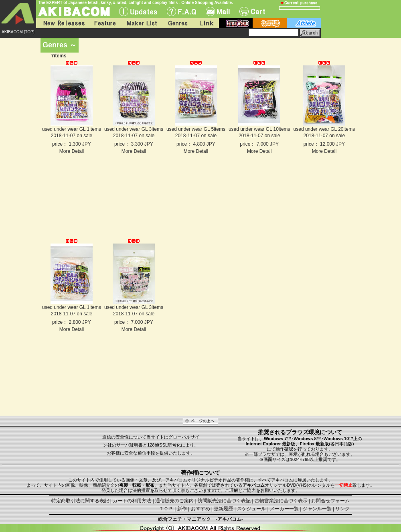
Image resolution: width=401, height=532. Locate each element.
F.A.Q (181, 11)
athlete (304, 23)
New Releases (62, 23)
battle (270, 23)
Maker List (142, 23)
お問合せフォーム (330, 501)
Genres (177, 23)
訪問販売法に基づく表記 (224, 501)
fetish (236, 23)
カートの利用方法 (132, 501)
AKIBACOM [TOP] (18, 32)
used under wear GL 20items (324, 129)
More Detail (72, 151)
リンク (342, 509)
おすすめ (200, 509)
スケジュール (251, 509)
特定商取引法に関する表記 (80, 501)
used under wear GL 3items (134, 129)
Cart (252, 11)
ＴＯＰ (166, 509)
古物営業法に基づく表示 (281, 501)
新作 (182, 509)
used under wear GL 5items (196, 129)
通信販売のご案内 (174, 501)
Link (206, 23)
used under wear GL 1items (72, 129)
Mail (218, 11)
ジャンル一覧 (317, 509)
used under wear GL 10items (259, 129)
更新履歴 (223, 509)
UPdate (138, 11)
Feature (105, 23)
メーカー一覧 (284, 509)
